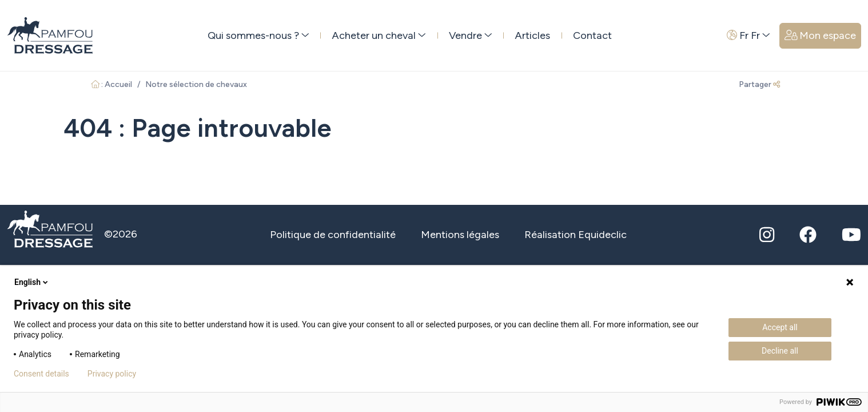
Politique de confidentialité (333, 235)
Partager (759, 84)
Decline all (780, 351)
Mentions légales (460, 235)
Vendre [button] (471, 35)
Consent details (41, 374)
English (32, 282)
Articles (532, 35)
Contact (592, 35)
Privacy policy (112, 374)
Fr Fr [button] (748, 35)
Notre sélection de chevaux (196, 84)
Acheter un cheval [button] (379, 35)
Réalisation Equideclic (576, 235)
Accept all (780, 327)
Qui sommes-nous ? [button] (258, 35)
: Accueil (112, 84)
